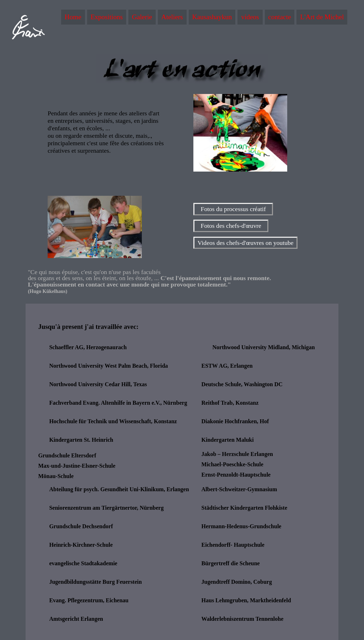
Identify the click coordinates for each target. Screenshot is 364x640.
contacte (280, 17)
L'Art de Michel (322, 17)
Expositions (107, 17)
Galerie (142, 17)
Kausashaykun (212, 17)
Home (73, 17)
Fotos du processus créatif (233, 209)
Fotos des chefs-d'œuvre (231, 226)
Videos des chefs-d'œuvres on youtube (246, 243)
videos (250, 17)
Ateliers (172, 17)
